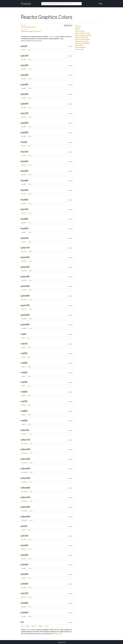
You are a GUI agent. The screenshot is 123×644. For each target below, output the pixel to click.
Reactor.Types (79, 49)
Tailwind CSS (52, 37)
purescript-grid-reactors (29, 27)
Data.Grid (78, 27)
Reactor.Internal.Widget (82, 43)
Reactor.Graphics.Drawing (83, 35)
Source (70, 46)
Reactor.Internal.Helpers (83, 39)
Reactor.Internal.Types (82, 41)
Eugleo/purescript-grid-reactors (31, 31)
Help (101, 4)
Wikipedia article (57, 634)
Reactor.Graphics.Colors (83, 33)
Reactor (77, 29)
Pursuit (26, 4)
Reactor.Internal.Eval (81, 37)
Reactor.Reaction (80, 47)
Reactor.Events (80, 31)
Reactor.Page (79, 45)
